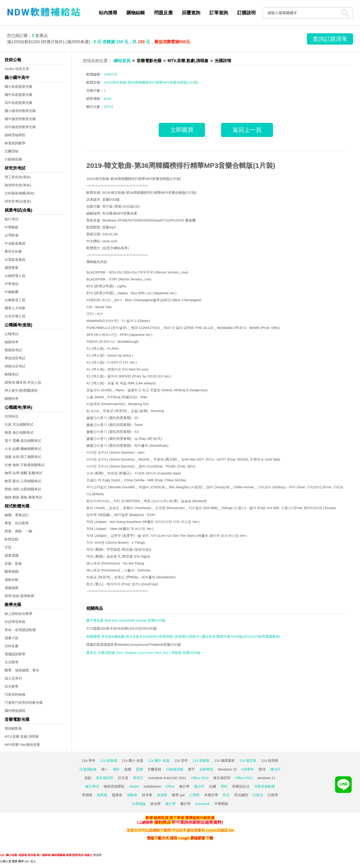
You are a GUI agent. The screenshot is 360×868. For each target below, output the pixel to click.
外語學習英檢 (15, 622)
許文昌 (123, 778)
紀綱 (213, 786)
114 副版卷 (109, 760)
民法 (226, 795)
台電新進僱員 (15, 259)
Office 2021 (244, 778)
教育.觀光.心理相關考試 (23, 481)
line (231, 830)
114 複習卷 (248, 760)
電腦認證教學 (15, 654)
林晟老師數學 (15, 143)
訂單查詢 (219, 13)
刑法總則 (241, 795)
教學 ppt (178, 795)
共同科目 (12, 416)
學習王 (138, 778)
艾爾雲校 (12, 151)
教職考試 (12, 374)
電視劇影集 (13, 728)
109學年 (248, 769)
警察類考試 (13, 350)
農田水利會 (13, 251)
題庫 (139, 769)
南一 (105, 769)
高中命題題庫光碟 (18, 103)
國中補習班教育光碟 (20, 119)
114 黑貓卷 (201, 760)
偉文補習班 (105, 778)
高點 (88, 778)
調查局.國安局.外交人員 (23, 382)
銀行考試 (12, 219)
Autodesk (202, 804)
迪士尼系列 (13, 678)
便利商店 (162, 822)
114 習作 (181, 760)
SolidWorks (152, 786)
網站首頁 (122, 61)
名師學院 (206, 769)
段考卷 (147, 795)
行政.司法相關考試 (19, 424)
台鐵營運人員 (15, 276)
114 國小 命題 (133, 760)
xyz (2, 855)
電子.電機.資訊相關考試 (23, 441)
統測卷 (162, 795)
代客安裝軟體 (264, 786)
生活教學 (12, 662)
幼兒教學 (12, 686)
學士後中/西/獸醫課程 (21, 390)
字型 (8, 547)
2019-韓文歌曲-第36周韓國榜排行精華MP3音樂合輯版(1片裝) (181, 165)
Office (170, 786)
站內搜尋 (108, 13)
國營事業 (12, 268)
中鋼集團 (12, 292)
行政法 (258, 795)
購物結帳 (136, 13)
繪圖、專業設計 (17, 515)
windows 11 (266, 778)
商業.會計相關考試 (19, 432)
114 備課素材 (224, 760)
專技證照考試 (15, 358)
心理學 (194, 795)
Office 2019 (200, 778)
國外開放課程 (15, 711)
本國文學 (211, 795)
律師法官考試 (15, 366)
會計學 (184, 786)
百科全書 (12, 646)
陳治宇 (275, 769)
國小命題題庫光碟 (18, 86)
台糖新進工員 (15, 300)
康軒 (116, 769)
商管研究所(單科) (18, 185)
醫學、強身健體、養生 (22, 670)
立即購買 (182, 130)
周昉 (224, 786)
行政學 (273, 795)
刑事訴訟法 (241, 786)
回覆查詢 (191, 13)
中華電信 (12, 284)
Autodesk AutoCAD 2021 (167, 778)
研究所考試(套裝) (18, 201)
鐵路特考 (12, 342)
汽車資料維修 (15, 694)
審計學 (185, 804)
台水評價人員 (15, 316)
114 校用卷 (270, 760)
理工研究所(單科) (18, 177)
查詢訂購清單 (330, 39)
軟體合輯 (12, 539)
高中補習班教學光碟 (20, 127)
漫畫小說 (12, 638)
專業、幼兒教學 (17, 523)
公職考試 (12, 334)
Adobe (134, 786)
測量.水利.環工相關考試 (23, 457)
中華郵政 (12, 227)
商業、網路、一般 (18, 531)
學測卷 (87, 795)
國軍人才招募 (15, 308)
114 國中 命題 (159, 760)
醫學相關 (12, 572)
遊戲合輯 (12, 580)
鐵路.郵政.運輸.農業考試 (23, 497)
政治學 (155, 804)
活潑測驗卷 (88, 769)
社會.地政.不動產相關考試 (25, 465)
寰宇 (191, 769)
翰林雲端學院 (15, 135)
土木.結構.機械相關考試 (23, 449)
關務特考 (12, 399)
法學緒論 (139, 804)
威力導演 (92, 786)
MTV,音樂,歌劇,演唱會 (22, 736)
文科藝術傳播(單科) (20, 193)
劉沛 (262, 769)
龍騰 (128, 769)
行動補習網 (13, 159)
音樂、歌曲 (13, 563)
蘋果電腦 (12, 555)
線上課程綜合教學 (18, 614)
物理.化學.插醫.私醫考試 (23, 473)
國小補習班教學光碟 (20, 111)
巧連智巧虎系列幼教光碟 (24, 703)
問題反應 (163, 13)
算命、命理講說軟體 (20, 630)
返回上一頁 (247, 130)
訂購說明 (246, 13)
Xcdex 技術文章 (17, 69)
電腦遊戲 (12, 588)
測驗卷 (132, 795)
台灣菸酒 (12, 235)
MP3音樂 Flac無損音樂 (22, 745)
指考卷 (102, 795)
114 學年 (88, 760)
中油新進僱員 (15, 243)
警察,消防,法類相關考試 (23, 489)
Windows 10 (227, 769)
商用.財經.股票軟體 (19, 596)
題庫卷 (117, 795)
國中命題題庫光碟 (18, 95)
